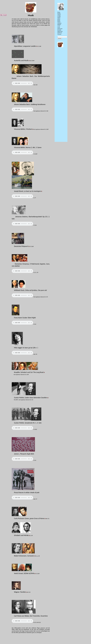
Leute (59, 26)
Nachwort (60, 33)
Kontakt (59, 30)
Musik (59, 22)
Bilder (59, 19)
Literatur (59, 23)
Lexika (59, 16)
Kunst (59, 20)
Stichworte (60, 29)
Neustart (59, 34)
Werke (59, 18)
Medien (59, 24)
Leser (59, 27)
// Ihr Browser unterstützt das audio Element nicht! (22, 83)
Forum (59, 14)
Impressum (60, 31)
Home (59, 12)
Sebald (59, 15)
